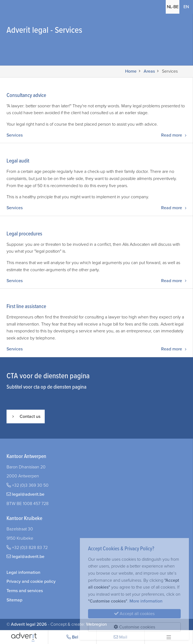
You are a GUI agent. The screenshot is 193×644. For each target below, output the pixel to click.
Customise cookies (134, 627)
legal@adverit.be (28, 494)
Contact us (26, 416)
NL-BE (173, 7)
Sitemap (14, 600)
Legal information (23, 572)
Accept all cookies (134, 614)
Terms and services (25, 591)
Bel (72, 637)
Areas (149, 71)
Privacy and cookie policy (31, 581)
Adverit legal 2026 (29, 624)
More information (146, 601)
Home (131, 71)
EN (186, 7)
